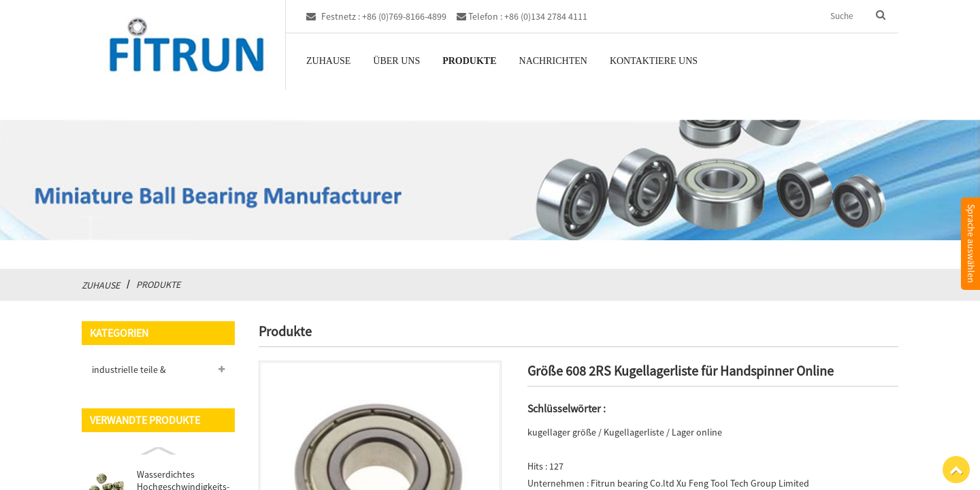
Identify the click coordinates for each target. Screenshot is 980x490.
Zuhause (328, 61)
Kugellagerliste (634, 432)
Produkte (469, 61)
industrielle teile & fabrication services (131, 372)
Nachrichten (553, 61)
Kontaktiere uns (654, 61)
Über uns (396, 61)
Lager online (697, 432)
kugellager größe (562, 432)
